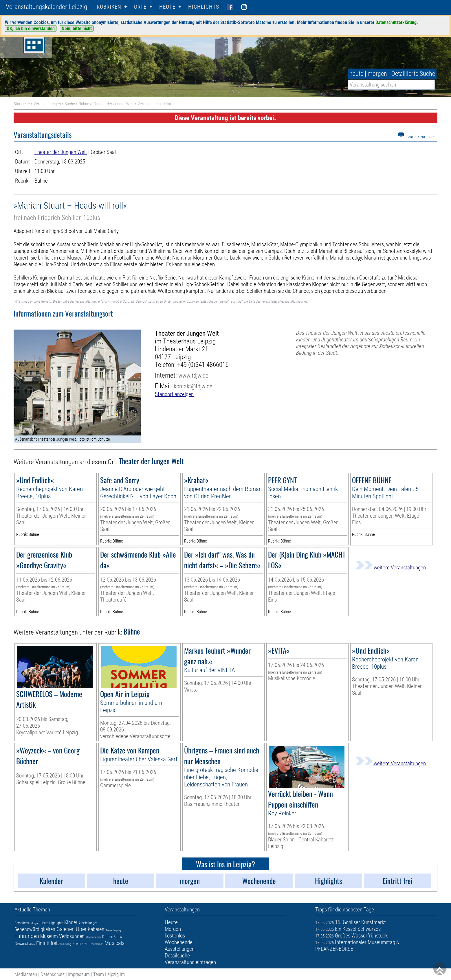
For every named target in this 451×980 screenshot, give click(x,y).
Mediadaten (26, 974)
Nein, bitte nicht (77, 29)
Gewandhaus (25, 944)
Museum (49, 936)
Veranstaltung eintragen (190, 962)
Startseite (22, 104)
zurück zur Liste (421, 137)
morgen (377, 74)
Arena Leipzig (113, 930)
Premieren (80, 944)
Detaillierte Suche (413, 74)
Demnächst (22, 923)
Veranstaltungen (47, 104)
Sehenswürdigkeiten (35, 929)
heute (356, 74)
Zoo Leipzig (65, 944)
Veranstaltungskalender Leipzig (46, 7)
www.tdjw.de (193, 375)
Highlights (204, 7)
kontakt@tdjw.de (193, 386)
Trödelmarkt (96, 944)
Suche (70, 104)
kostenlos (175, 936)
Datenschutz (53, 974)
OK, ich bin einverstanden (31, 29)
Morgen (35, 923)
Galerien (66, 929)
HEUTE (167, 7)
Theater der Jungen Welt (113, 104)
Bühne (84, 104)
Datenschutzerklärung (396, 22)
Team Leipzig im (109, 974)
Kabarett (96, 929)
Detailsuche (177, 956)
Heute (44, 923)
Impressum (79, 974)
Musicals (114, 943)
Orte (140, 7)
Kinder (71, 922)
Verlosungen (72, 936)
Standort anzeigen (174, 394)
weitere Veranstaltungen (390, 568)
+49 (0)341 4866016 (203, 365)
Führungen (27, 936)
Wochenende (93, 937)
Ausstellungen (88, 923)
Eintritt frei (47, 943)
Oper (81, 929)
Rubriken (109, 7)
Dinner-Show (112, 937)
